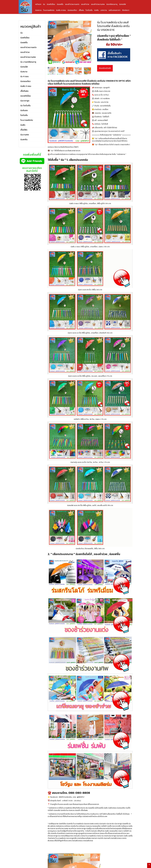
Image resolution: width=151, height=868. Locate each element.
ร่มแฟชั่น (60, 4)
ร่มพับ (97, 10)
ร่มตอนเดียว (72, 10)
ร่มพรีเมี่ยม (51, 4)
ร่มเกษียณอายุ (112, 4)
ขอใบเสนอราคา (115, 10)
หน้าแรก (38, 4)
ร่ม (44, 4)
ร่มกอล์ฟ (122, 4)
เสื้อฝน (81, 10)
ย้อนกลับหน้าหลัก (105, 68)
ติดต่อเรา (126, 10)
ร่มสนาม (38, 10)
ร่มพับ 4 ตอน (61, 10)
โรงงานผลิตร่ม (49, 10)
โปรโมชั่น (89, 10)
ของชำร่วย (85, 4)
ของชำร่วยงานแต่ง (72, 4)
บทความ (104, 10)
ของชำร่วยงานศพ (98, 4)
